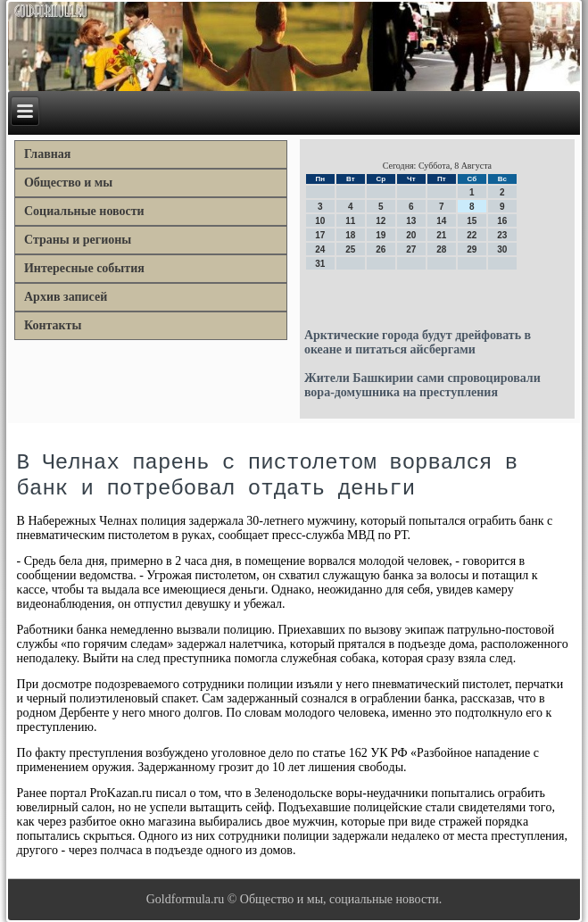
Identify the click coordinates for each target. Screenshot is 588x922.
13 (411, 221)
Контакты (53, 325)
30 (502, 249)
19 (381, 235)
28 (441, 249)
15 (472, 221)
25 (350, 249)
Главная (47, 154)
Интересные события (84, 268)
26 (381, 249)
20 (411, 235)
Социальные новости (84, 211)
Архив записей (66, 297)
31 (320, 264)
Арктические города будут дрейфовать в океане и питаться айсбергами (418, 342)
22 (472, 235)
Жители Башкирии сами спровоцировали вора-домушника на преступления (422, 385)
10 (320, 221)
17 (320, 235)
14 (441, 221)
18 (350, 235)
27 (411, 249)
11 (350, 221)
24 (320, 249)
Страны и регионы (78, 240)
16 (502, 221)
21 (441, 235)
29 (472, 249)
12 (381, 221)
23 (502, 235)
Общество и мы (68, 183)
